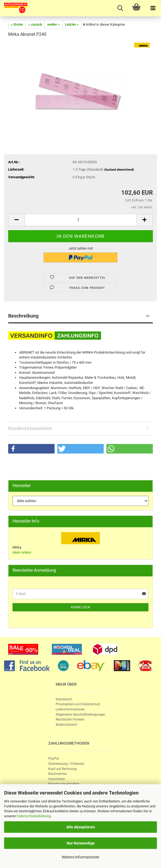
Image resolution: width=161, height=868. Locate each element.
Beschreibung (23, 316)
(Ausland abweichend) (119, 170)
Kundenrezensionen (30, 428)
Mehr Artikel (22, 553)
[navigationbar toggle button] (153, 8)
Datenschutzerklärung (34, 816)
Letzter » (72, 24)
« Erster (17, 24)
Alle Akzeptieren (81, 827)
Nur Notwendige (81, 843)
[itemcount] (80, 220)
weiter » (53, 24)
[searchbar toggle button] (120, 8)
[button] (31, 449)
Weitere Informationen (80, 857)
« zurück (35, 24)
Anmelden (80, 607)
